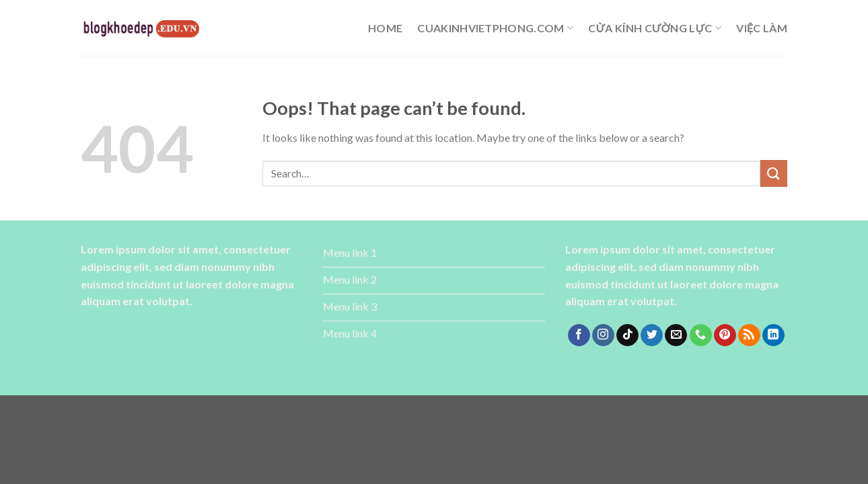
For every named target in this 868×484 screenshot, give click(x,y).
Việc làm (762, 28)
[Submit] (774, 173)
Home (385, 28)
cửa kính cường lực (655, 28)
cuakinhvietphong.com (495, 28)
